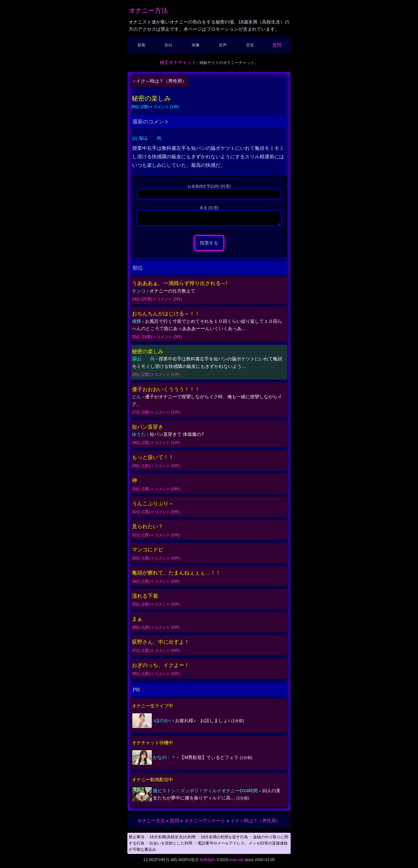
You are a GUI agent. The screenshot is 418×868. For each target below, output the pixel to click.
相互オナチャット (178, 62)
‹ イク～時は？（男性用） (160, 81)
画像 (196, 45)
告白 (169, 45)
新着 (141, 45)
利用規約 (208, 862)
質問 (277, 45)
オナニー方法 (148, 10)
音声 (223, 45)
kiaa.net (236, 862)
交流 (250, 45)
